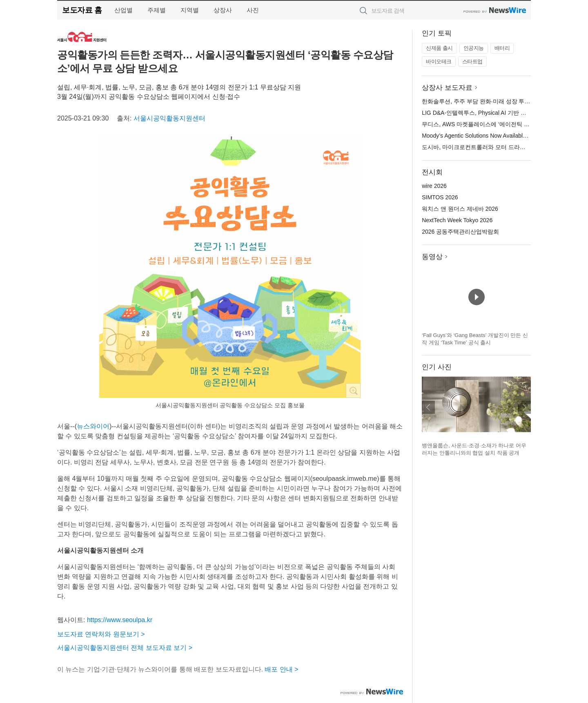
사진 (253, 10)
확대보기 (353, 391)
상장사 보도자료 (447, 88)
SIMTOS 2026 (440, 197)
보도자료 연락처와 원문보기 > (101, 634)
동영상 (432, 257)
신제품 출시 (439, 48)
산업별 (124, 10)
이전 (428, 407)
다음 (524, 407)
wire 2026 (434, 186)
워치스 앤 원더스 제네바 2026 (460, 209)
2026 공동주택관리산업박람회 (460, 232)
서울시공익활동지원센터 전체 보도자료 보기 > (125, 648)
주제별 (157, 10)
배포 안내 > (281, 669)
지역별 (190, 10)
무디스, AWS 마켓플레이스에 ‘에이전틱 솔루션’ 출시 (488, 124)
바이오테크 (439, 61)
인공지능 (474, 48)
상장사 (223, 10)
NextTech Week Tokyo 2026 (457, 220)
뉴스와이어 (93, 426)
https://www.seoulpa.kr (120, 620)
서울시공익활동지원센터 (169, 118)
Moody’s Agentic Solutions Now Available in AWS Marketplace (500, 136)
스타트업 (472, 61)
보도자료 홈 (82, 10)
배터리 (502, 48)
